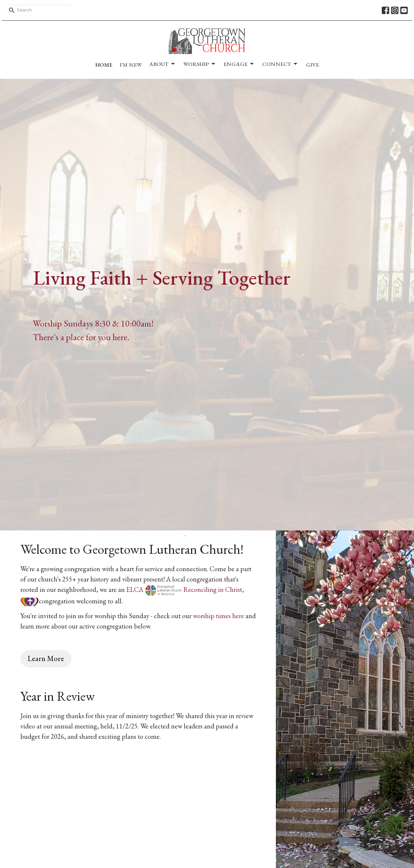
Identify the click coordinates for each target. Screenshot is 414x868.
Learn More (46, 658)
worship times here (218, 616)
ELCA (154, 589)
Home (104, 65)
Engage (239, 64)
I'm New (131, 65)
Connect (280, 64)
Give (312, 65)
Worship (200, 64)
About (163, 64)
